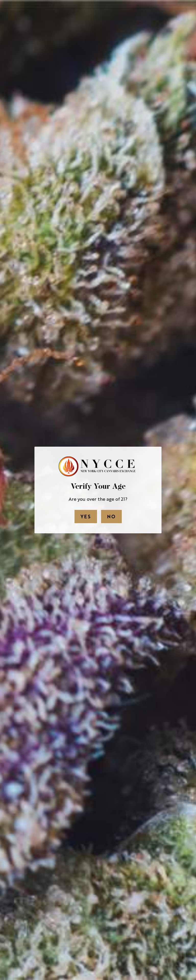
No (111, 516)
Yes (86, 516)
